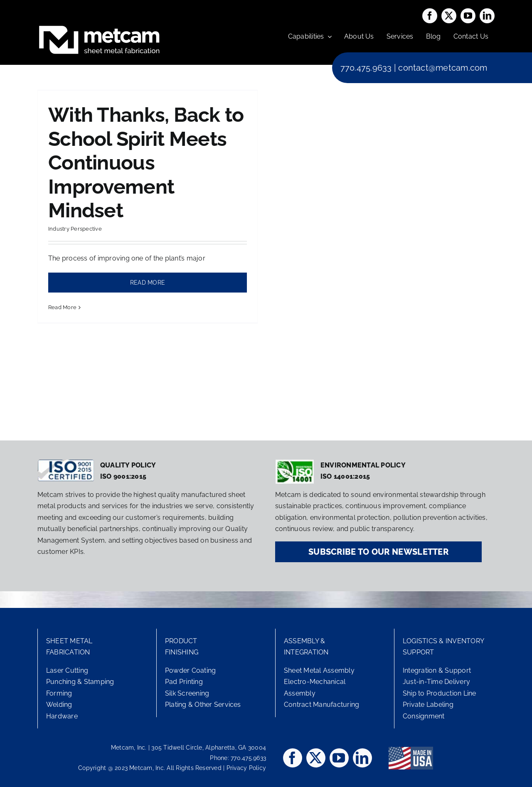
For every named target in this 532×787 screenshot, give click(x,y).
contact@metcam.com (443, 68)
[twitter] (449, 16)
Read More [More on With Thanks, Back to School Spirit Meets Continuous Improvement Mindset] (62, 307)
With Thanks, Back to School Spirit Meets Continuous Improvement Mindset (146, 162)
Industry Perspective (75, 229)
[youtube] (468, 16)
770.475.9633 (366, 68)
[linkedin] (487, 16)
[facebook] (430, 16)
